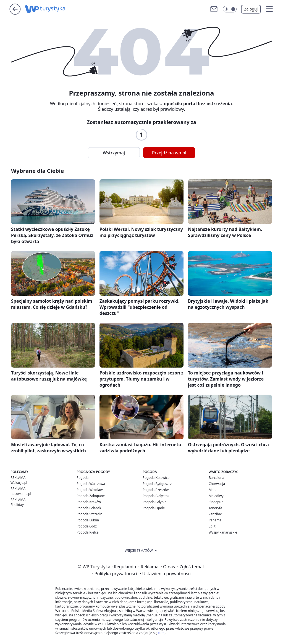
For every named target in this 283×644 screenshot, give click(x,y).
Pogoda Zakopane (91, 496)
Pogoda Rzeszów (156, 490)
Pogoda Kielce (87, 532)
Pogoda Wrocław (90, 490)
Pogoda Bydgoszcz (157, 484)
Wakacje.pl (19, 483)
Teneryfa (215, 508)
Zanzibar (215, 514)
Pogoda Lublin (88, 520)
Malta (213, 490)
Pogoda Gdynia (154, 502)
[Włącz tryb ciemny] (230, 9)
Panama (215, 520)
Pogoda (82, 478)
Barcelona (216, 478)
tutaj (162, 633)
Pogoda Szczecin (89, 514)
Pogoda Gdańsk (89, 508)
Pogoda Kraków (89, 502)
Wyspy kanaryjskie (223, 532)
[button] (269, 9)
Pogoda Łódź (87, 526)
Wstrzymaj (114, 153)
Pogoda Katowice (156, 478)
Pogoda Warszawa (91, 484)
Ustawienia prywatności (166, 574)
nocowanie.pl (21, 494)
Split (212, 526)
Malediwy (216, 496)
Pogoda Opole (154, 508)
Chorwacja (217, 484)
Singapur (216, 502)
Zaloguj (251, 9)
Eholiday (17, 505)
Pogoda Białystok (156, 496)
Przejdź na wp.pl (169, 153)
